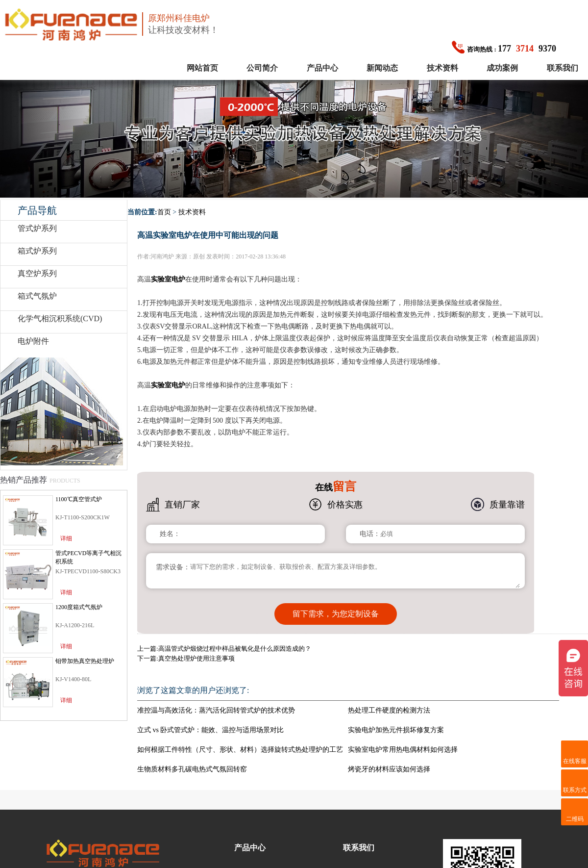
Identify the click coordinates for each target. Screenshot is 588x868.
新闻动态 (382, 68)
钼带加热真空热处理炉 (85, 661)
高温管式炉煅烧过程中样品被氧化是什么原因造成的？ (235, 642)
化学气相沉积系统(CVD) (60, 319)
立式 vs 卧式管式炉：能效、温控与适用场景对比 (210, 723)
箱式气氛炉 (37, 296)
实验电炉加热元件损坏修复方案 (396, 723)
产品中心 (322, 68)
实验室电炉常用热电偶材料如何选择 (403, 743)
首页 (164, 212)
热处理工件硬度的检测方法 (389, 703)
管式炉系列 (37, 228)
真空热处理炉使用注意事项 (196, 651)
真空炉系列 (37, 273)
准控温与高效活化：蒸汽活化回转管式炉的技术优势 (216, 703)
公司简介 (262, 68)
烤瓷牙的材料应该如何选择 (389, 762)
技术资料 (442, 68)
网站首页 (202, 68)
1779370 (504, 49)
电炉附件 (33, 341)
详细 (66, 538)
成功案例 (502, 68)
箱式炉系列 (37, 251)
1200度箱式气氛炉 (79, 607)
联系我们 (563, 68)
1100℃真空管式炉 (79, 499)
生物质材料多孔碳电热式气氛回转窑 (192, 762)
